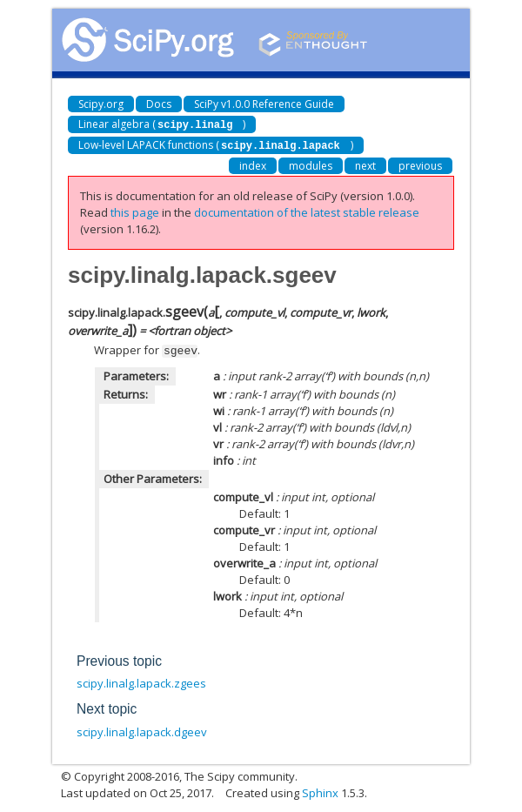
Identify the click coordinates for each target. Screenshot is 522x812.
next (365, 164)
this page (135, 211)
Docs (159, 104)
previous (420, 164)
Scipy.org (101, 104)
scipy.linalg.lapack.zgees (141, 681)
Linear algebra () (162, 124)
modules (311, 164)
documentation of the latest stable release (307, 211)
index (253, 164)
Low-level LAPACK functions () (216, 144)
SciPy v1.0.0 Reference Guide (264, 104)
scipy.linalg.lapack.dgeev (142, 729)
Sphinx (320, 790)
